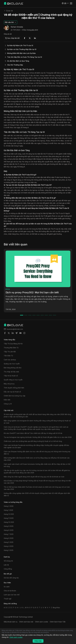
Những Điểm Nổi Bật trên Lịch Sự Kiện (21, 53)
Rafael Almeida (17, 27)
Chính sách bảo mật (26, 622)
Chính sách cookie (42, 622)
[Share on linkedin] (13, 333)
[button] (65, 3)
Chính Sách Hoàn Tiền (58, 622)
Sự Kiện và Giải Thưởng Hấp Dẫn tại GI (22, 49)
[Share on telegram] (17, 333)
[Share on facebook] (5, 333)
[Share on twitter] (9, 333)
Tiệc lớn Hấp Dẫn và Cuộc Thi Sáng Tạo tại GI (25, 57)
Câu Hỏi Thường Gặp (15, 65)
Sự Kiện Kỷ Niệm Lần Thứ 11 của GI (20, 45)
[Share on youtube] (20, 333)
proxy (8, 289)
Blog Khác (56, 608)
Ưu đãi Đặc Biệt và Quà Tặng (18, 61)
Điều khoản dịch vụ (11, 622)
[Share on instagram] (24, 333)
